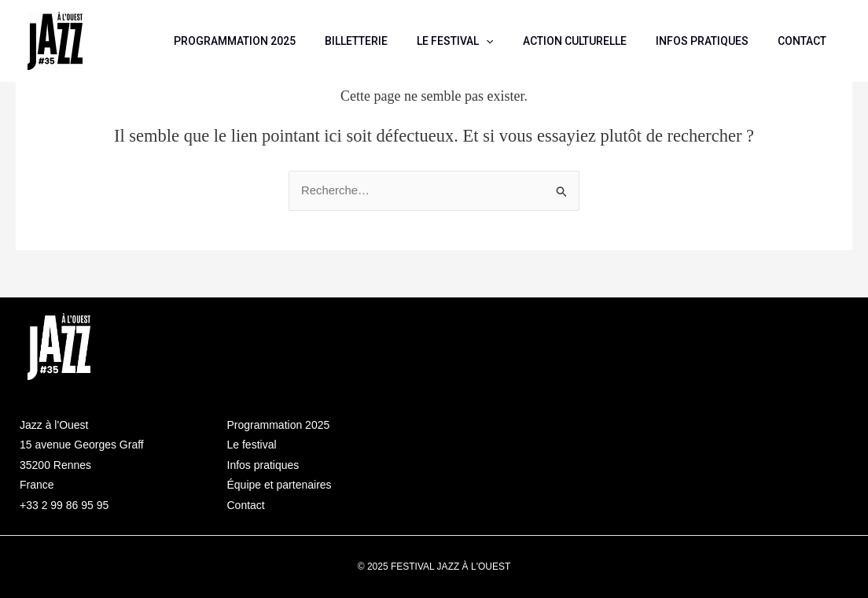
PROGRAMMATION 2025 (274, 41)
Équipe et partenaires (280, 485)
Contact (246, 505)
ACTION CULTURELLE (592, 41)
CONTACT (805, 41)
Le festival (252, 445)
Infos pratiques (263, 465)
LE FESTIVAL (480, 41)
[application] (511, 41)
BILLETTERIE (388, 41)
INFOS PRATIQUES (712, 41)
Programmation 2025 (279, 425)
